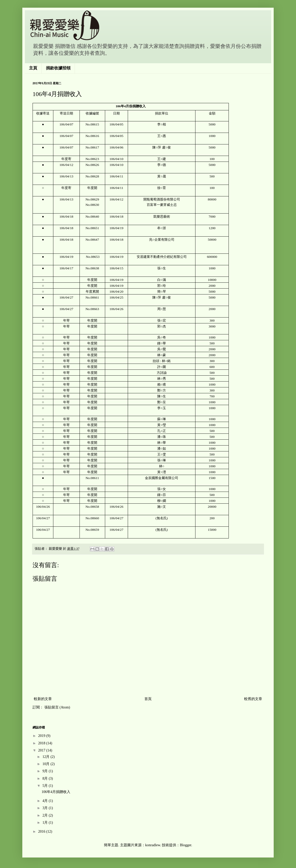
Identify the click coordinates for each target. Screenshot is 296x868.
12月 (46, 757)
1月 (46, 823)
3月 (46, 808)
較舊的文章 (253, 699)
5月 (46, 786)
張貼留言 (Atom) (57, 707)
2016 (42, 832)
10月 (46, 764)
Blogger (185, 845)
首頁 (148, 699)
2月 (46, 815)
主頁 (33, 68)
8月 (46, 779)
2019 (42, 736)
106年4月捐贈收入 (56, 792)
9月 (46, 771)
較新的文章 (43, 699)
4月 (46, 801)
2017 (42, 750)
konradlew (153, 845)
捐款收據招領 (58, 68)
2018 (42, 743)
